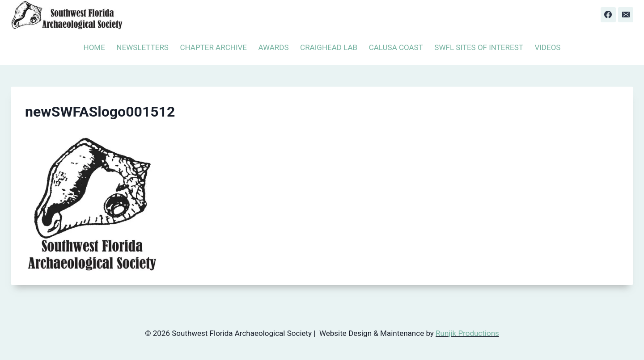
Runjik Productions (467, 333)
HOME (94, 47)
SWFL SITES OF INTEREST (479, 47)
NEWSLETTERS (142, 47)
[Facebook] (608, 15)
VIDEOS (547, 47)
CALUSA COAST (396, 47)
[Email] (626, 15)
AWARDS (274, 47)
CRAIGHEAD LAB (329, 47)
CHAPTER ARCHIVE (213, 47)
